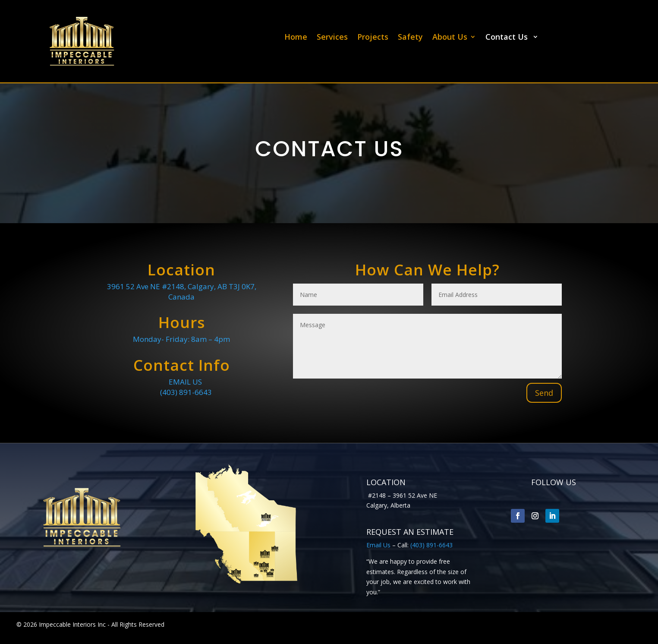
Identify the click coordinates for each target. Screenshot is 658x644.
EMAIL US (182, 382)
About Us (450, 38)
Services (332, 38)
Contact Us (508, 38)
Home (296, 38)
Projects (373, 38)
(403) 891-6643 (186, 392)
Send (544, 393)
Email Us (378, 545)
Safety (410, 38)
